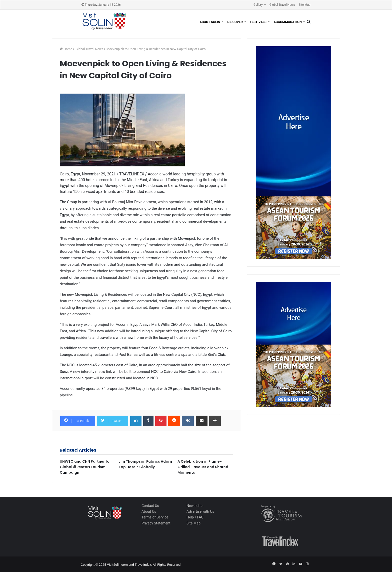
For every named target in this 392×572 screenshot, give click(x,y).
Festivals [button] (259, 22)
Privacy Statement (156, 523)
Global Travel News (282, 5)
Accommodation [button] (288, 22)
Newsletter (195, 506)
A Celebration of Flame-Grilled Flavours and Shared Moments (203, 467)
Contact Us (150, 506)
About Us (149, 511)
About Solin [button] (210, 22)
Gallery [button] (258, 5)
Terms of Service (155, 517)
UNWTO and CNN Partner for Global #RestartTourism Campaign (85, 467)
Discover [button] (235, 22)
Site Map (305, 5)
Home (68, 49)
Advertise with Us (200, 511)
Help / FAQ (195, 517)
